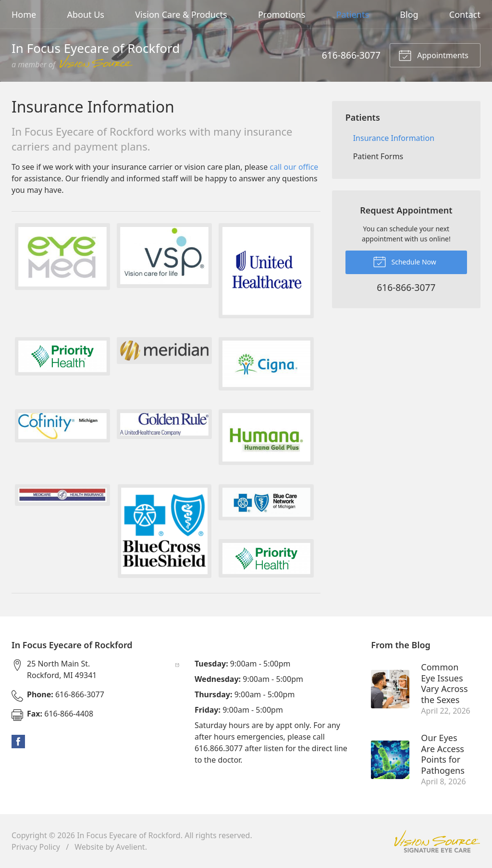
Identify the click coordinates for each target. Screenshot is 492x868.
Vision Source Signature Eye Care (437, 841)
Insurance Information (394, 138)
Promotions (282, 14)
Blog (409, 14)
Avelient (130, 847)
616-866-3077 (351, 55)
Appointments (433, 55)
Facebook (18, 742)
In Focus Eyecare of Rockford (129, 835)
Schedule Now (405, 261)
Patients (353, 14)
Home (24, 14)
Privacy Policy (36, 847)
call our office (294, 167)
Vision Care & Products (181, 14)
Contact (465, 14)
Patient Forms (378, 156)
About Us (86, 14)
